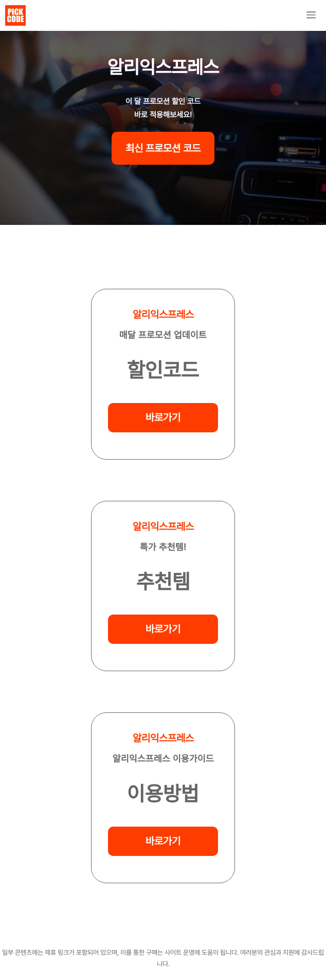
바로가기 (163, 417)
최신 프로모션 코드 (163, 148)
